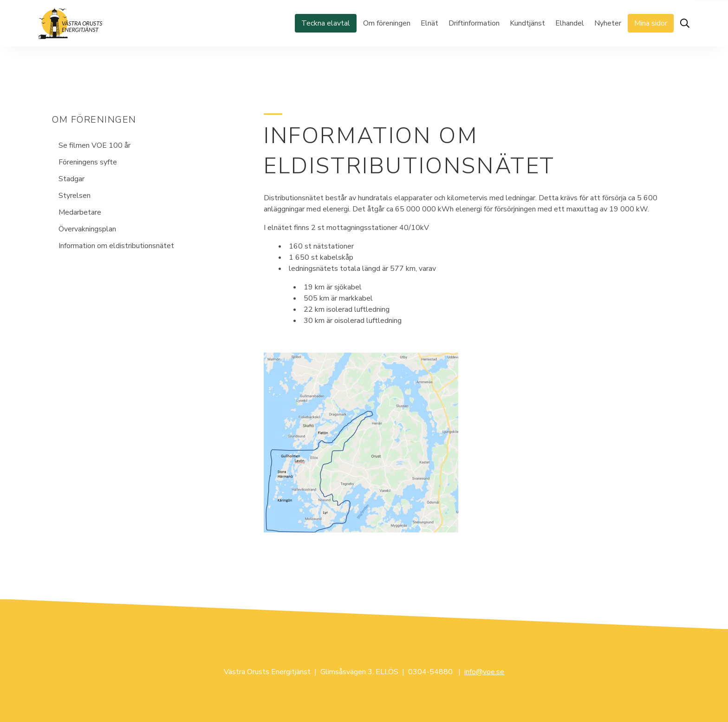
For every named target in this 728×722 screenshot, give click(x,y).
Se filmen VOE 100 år (94, 145)
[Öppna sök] (685, 23)
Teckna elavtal (326, 23)
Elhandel (570, 23)
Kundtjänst (527, 23)
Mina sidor (651, 23)
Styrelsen (75, 196)
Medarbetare (80, 212)
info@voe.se (484, 672)
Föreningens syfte (88, 162)
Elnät (429, 23)
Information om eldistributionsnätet (116, 246)
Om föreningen (387, 23)
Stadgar (71, 179)
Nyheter (608, 23)
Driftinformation (474, 23)
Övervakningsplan (87, 229)
